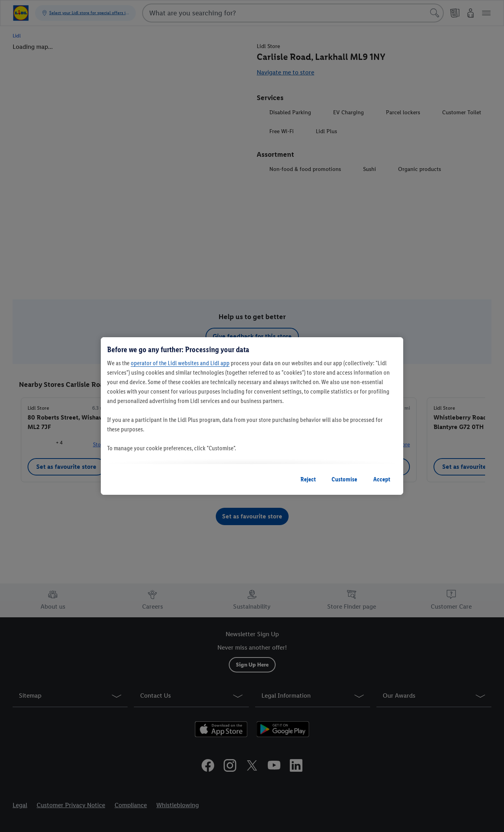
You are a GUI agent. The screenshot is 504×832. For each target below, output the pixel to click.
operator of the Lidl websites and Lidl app (180, 363)
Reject (308, 479)
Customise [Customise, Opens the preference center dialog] (344, 479)
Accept (382, 479)
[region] (252, 416)
